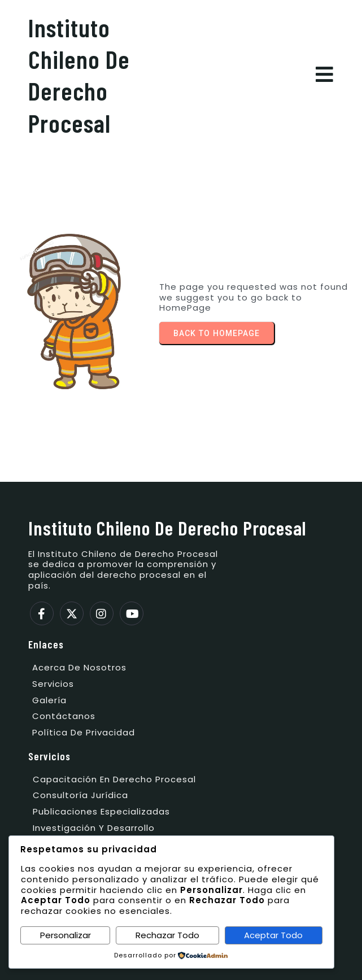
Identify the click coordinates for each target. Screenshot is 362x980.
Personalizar (66, 935)
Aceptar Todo (273, 935)
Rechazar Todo (167, 935)
